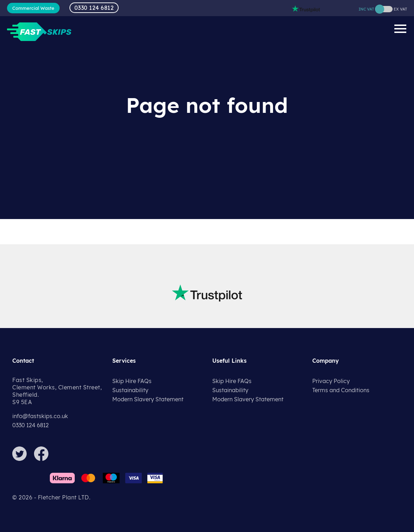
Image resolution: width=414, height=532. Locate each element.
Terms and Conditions (341, 390)
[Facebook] (44, 459)
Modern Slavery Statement (148, 399)
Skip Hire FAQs (132, 381)
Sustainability (130, 390)
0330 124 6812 (94, 8)
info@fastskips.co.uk (40, 416)
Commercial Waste (33, 8)
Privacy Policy (331, 381)
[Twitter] (22, 459)
